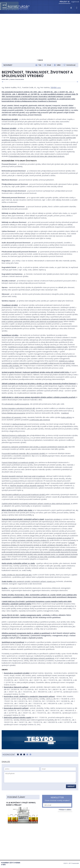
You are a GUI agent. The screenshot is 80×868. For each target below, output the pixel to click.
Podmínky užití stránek (11, 863)
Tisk (40, 65)
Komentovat (71, 65)
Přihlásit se (65, 2)
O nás (3, 865)
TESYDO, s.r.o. (56, 87)
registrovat (75, 2)
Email (49, 65)
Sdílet (59, 65)
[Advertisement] (40, 31)
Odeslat (71, 786)
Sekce (40, 60)
